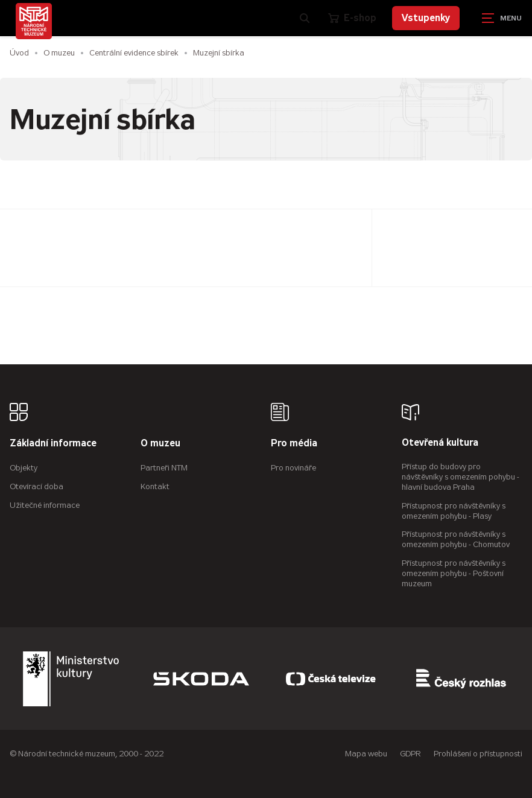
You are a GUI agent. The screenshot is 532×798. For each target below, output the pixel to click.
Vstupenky (426, 18)
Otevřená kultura (440, 443)
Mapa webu (366, 754)
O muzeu (59, 53)
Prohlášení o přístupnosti (478, 754)
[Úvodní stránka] (34, 21)
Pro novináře (293, 468)
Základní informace (53, 444)
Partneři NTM (164, 468)
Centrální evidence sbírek (134, 53)
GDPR (410, 754)
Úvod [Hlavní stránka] (19, 53)
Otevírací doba (36, 486)
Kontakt (155, 486)
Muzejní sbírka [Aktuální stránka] (219, 53)
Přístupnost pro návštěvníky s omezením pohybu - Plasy (454, 511)
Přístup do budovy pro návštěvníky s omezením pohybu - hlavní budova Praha (461, 477)
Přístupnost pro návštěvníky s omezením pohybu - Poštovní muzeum (454, 573)
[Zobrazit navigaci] (502, 18)
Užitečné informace (45, 505)
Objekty (24, 468)
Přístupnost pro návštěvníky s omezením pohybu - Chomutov (456, 539)
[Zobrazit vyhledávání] (305, 18)
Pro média (294, 444)
